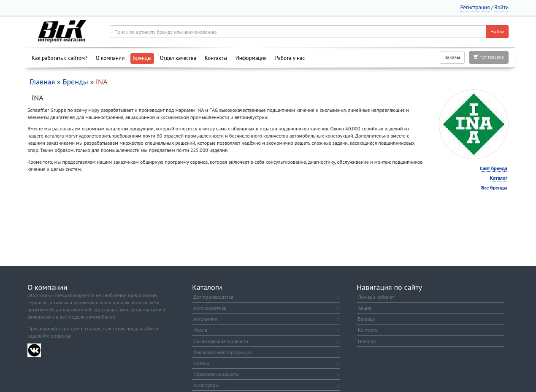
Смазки (266, 363)
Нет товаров (489, 57)
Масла (266, 330)
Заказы (452, 57)
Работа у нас (290, 58)
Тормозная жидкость (266, 374)
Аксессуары (266, 385)
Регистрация (475, 7)
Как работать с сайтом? (60, 58)
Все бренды (494, 188)
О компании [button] (110, 58)
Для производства (266, 297)
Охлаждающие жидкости (266, 341)
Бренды (142, 58)
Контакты (216, 58)
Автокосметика (266, 308)
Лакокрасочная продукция (266, 352)
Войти (501, 7)
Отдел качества (178, 58)
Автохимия (266, 319)
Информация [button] (251, 58)
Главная (42, 82)
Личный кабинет (376, 297)
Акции (365, 308)
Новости (367, 341)
